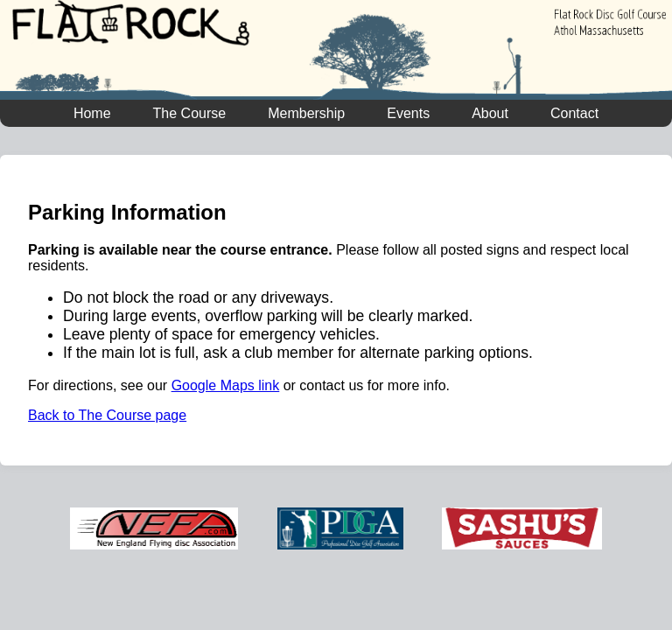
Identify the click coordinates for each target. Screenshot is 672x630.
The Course (190, 113)
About (490, 113)
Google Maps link (226, 385)
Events (408, 113)
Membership (306, 113)
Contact (574, 113)
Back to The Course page (107, 415)
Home (92, 113)
